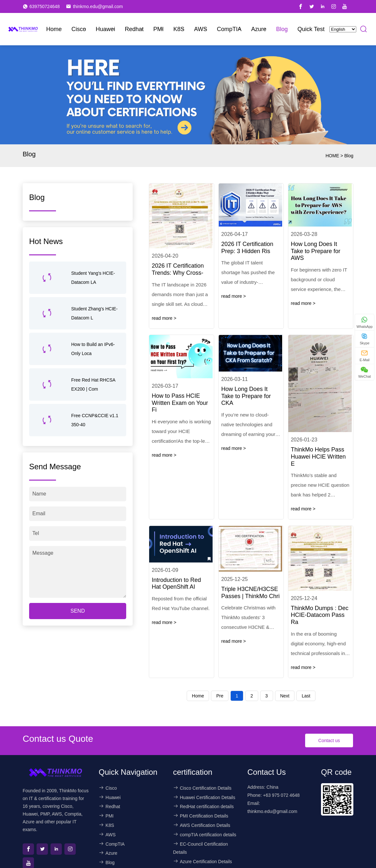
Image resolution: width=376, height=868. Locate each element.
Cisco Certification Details (202, 788)
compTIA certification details (205, 835)
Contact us (329, 740)
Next (285, 696)
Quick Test (311, 29)
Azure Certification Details (203, 862)
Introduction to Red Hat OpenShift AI (176, 584)
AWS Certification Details (202, 825)
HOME (332, 156)
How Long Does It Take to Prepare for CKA (246, 396)
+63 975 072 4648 (281, 795)
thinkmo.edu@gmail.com (98, 6)
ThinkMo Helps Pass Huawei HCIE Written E (318, 456)
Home (54, 29)
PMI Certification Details (201, 816)
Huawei (105, 29)
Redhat (134, 29)
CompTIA (229, 29)
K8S (179, 29)
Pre (220, 696)
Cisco (79, 29)
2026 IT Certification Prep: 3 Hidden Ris (247, 248)
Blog (282, 29)
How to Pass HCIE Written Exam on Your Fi (180, 403)
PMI (159, 29)
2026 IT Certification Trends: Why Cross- (178, 269)
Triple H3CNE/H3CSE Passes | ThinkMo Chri (250, 593)
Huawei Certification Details (204, 797)
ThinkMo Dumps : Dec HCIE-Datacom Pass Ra (320, 615)
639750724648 (44, 6)
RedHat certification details (204, 807)
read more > (164, 318)
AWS (201, 29)
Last (306, 696)
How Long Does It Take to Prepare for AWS (316, 251)
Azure (259, 29)
